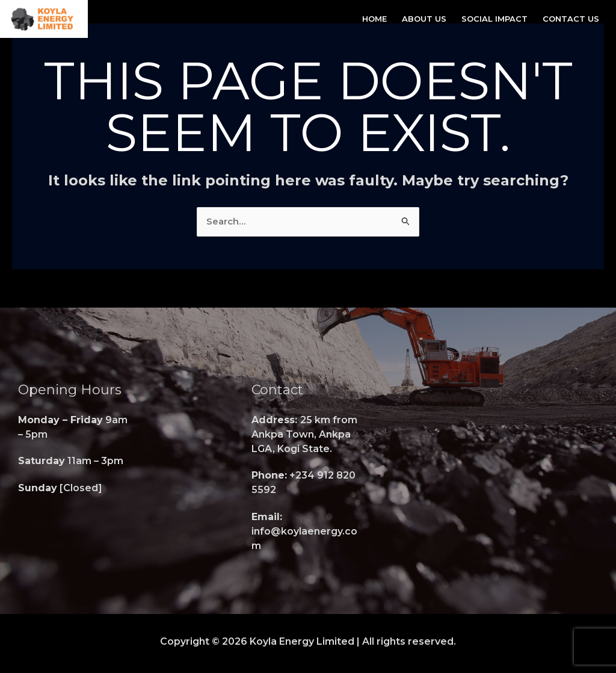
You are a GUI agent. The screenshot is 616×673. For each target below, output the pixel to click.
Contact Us (571, 19)
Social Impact (494, 19)
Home (374, 19)
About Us (424, 19)
